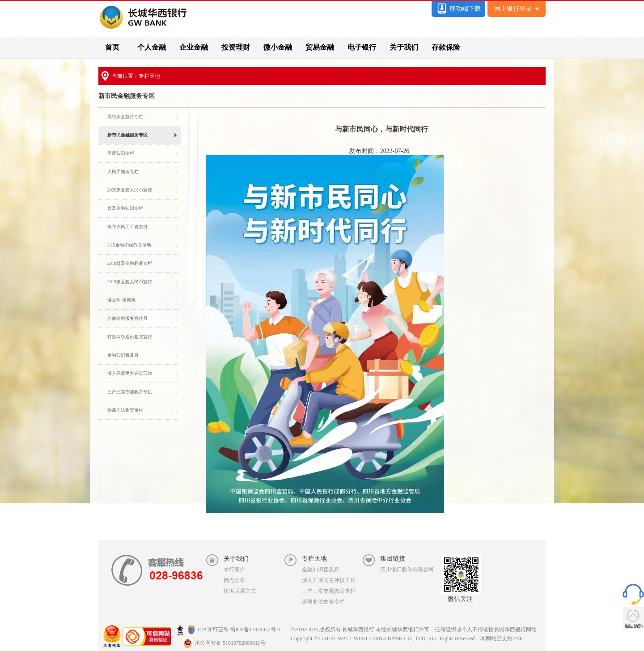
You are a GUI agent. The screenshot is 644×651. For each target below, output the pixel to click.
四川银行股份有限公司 (407, 570)
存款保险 (446, 47)
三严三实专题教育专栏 (329, 591)
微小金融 (278, 47)
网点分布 (234, 580)
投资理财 (236, 47)
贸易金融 (320, 47)
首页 (112, 47)
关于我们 (404, 47)
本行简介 (234, 570)
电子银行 (362, 47)
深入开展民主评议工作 (329, 580)
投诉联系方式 (240, 591)
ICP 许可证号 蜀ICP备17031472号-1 (229, 630)
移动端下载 (458, 9)
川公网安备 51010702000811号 (225, 643)
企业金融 (194, 47)
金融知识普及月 (321, 570)
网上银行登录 (517, 9)
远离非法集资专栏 (323, 602)
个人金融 (152, 47)
